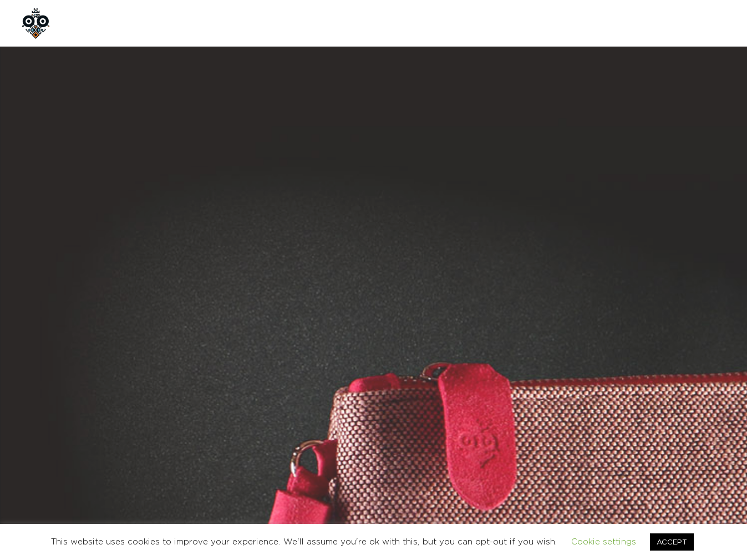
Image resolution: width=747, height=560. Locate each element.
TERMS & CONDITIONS (580, 450)
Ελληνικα (712, 450)
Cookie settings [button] (604, 541)
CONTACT (316, 23)
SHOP (198, 23)
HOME (95, 23)
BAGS (479, 353)
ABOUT (147, 23)
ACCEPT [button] (672, 542)
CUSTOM (253, 23)
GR (670, 23)
